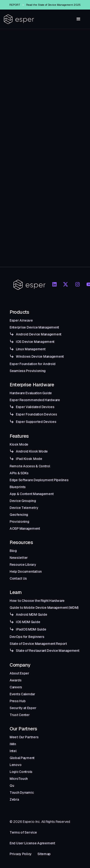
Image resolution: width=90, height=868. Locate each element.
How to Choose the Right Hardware (37, 601)
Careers (16, 687)
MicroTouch (19, 779)
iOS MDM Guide (28, 622)
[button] (78, 19)
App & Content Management (32, 494)
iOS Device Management (35, 342)
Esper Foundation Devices (36, 414)
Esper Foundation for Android (33, 364)
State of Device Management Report (38, 644)
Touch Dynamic (22, 793)
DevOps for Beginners (27, 637)
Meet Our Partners (24, 737)
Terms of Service (23, 832)
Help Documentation (26, 571)
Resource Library (23, 565)
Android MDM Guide (31, 615)
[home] (19, 19)
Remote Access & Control (30, 466)
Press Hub (18, 701)
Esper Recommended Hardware (35, 400)
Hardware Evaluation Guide (31, 393)
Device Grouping (23, 501)
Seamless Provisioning (28, 371)
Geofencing (19, 515)
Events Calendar (22, 694)
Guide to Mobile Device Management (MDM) (44, 608)
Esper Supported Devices (36, 422)
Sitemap (44, 854)
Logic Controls (21, 772)
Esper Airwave (21, 320)
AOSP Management (25, 528)
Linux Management (31, 349)
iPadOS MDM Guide (31, 629)
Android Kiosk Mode (32, 451)
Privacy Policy (21, 854)
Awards (15, 680)
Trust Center (20, 715)
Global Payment (22, 758)
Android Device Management (39, 334)
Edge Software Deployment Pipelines (39, 480)
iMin (13, 744)
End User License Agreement (32, 843)
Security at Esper (23, 708)
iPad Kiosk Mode (29, 459)
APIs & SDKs (19, 473)
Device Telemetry (24, 508)
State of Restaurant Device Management (48, 651)
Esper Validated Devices (35, 407)
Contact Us (18, 578)
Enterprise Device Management (34, 327)
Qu (12, 786)
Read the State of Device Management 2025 (53, 5)
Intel (13, 751)
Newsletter (19, 558)
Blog (13, 551)
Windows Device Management (40, 356)
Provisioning (19, 522)
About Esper (19, 673)
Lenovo (15, 765)
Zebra (14, 799)
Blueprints (18, 487)
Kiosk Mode (19, 444)
